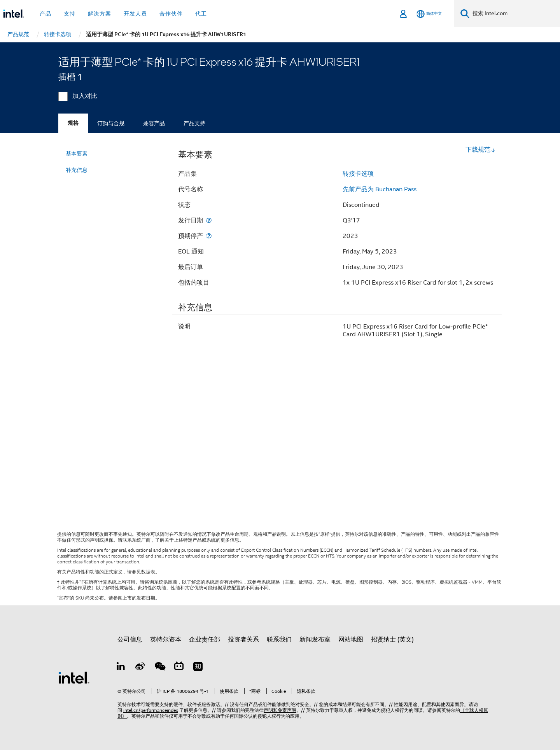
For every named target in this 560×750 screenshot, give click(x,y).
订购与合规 (111, 123)
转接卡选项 (358, 174)
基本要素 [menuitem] (77, 154)
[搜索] (465, 13)
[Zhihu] (198, 668)
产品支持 (194, 123)
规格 (73, 123)
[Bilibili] (179, 668)
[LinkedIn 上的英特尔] (121, 668)
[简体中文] (429, 14)
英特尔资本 (166, 640)
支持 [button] (70, 14)
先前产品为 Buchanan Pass (380, 189)
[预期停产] (209, 236)
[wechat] (159, 668)
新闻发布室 (315, 640)
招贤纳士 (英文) (392, 640)
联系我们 (279, 640)
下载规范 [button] (481, 150)
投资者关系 (243, 640)
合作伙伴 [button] (171, 14)
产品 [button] (45, 14)
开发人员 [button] (135, 14)
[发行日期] (209, 220)
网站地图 (351, 640)
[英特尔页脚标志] (74, 677)
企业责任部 (205, 640)
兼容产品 (154, 123)
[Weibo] (140, 668)
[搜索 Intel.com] (515, 14)
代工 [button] (201, 14)
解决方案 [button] (100, 14)
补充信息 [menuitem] (77, 170)
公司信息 (130, 640)
